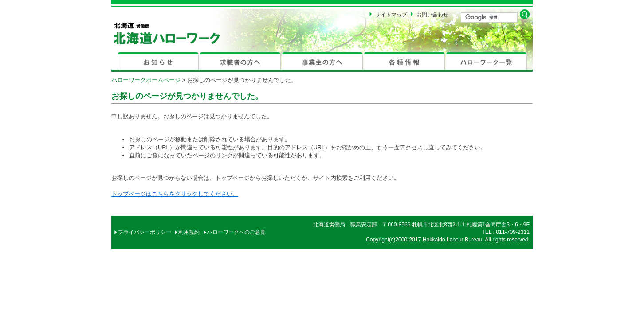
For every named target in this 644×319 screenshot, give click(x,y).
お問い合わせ (432, 15)
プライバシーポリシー (145, 232)
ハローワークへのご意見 (236, 232)
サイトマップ (391, 15)
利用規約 (189, 232)
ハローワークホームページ (146, 80)
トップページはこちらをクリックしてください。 (175, 194)
